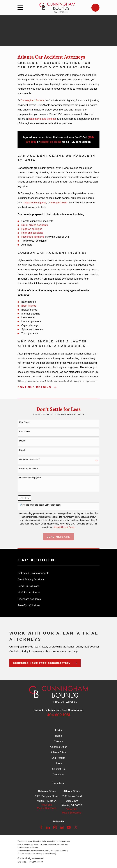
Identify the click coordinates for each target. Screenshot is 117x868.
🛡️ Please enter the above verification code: (40, 505)
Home (58, 736)
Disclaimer (58, 775)
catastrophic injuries (35, 203)
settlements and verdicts (42, 119)
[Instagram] (55, 827)
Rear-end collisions (32, 233)
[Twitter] (76, 827)
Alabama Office (58, 747)
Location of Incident (29, 469)
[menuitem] (58, 573)
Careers (58, 742)
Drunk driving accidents (35, 225)
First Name (25, 422)
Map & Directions (47, 808)
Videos (59, 764)
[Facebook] (41, 827)
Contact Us (58, 769)
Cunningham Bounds (33, 100)
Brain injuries (29, 306)
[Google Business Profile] (62, 827)
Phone (22, 441)
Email (22, 450)
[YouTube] (69, 827)
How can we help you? (30, 478)
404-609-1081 (59, 715)
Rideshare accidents (33, 237)
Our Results (58, 758)
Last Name (25, 432)
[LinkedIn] (48, 827)
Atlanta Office (58, 753)
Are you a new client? (30, 459)
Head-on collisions (32, 229)
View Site (47, 805)
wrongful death (59, 203)
